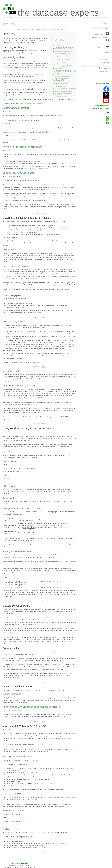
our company (104, 62)
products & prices (103, 56)
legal (13, 860)
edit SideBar (106, 113)
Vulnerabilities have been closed (62, 53)
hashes (65, 227)
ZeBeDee (62, 672)
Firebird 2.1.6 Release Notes (40, 29)
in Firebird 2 (59, 68)
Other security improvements (59, 83)
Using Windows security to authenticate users (64, 72)
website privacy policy (22, 860)
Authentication (58, 57)
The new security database (63, 64)
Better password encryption (61, 45)
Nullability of (62, 94)
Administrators (58, 75)
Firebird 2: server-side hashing (64, 60)
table (33, 65)
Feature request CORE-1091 (12, 692)
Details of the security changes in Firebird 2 (63, 55)
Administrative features (22, 29)
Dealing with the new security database (62, 91)
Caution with (62, 96)
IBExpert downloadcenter (100, 38)
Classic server (7, 278)
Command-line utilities (57, 29)
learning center (104, 71)
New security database (60, 41)
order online (100, 34)
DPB (16, 555)
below (34, 278)
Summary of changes (57, 39)
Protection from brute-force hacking (63, 70)
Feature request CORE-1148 (12, 709)
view (7, 67)
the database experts (58, 11)
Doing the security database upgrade (63, 93)
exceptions (18, 801)
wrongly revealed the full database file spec (64, 86)
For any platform (56, 81)
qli (10, 566)
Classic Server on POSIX (58, 80)
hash (35, 252)
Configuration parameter (64, 76)
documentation (104, 68)
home (107, 53)
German (100, 47)
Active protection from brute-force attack (64, 52)
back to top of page (39, 213)
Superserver (35, 389)
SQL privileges (58, 73)
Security (9, 24)
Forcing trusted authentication (62, 78)
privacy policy (104, 77)
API (22, 140)
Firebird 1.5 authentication (63, 58)
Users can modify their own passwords (64, 47)
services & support (103, 59)
